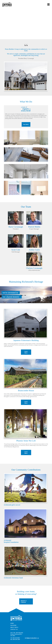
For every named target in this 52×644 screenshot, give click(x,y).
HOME (12, 623)
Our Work (26, 124)
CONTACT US (14, 629)
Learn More (26, 352)
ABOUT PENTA (14, 627)
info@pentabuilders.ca (32, 638)
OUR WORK (13, 625)
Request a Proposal (24, 601)
